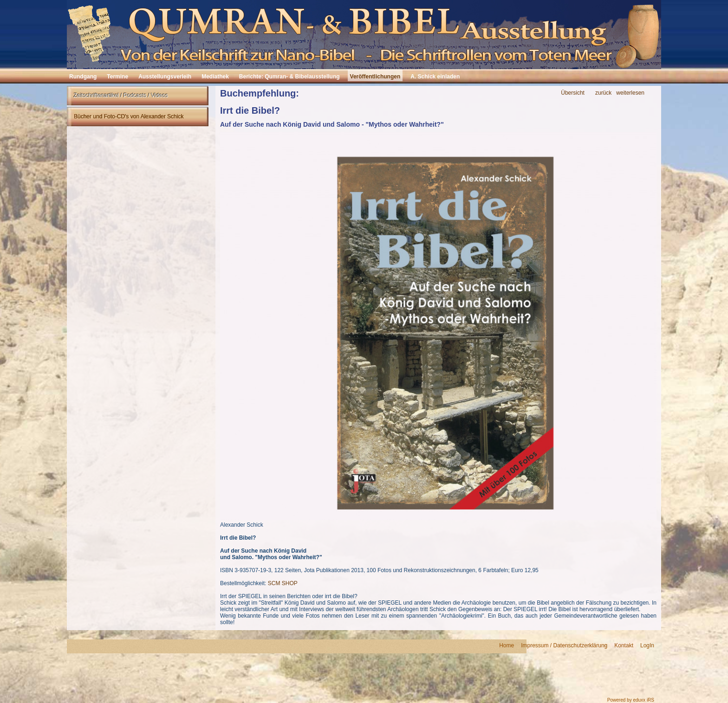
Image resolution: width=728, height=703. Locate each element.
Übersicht (573, 93)
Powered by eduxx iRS (631, 700)
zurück (603, 93)
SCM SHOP (283, 583)
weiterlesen (630, 93)
